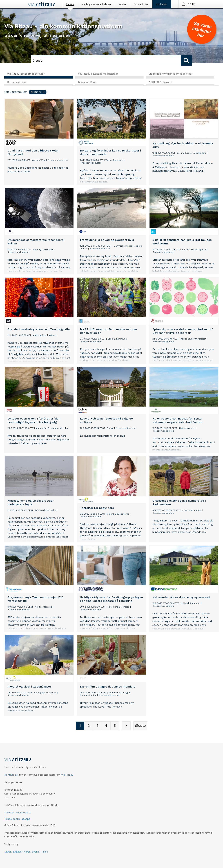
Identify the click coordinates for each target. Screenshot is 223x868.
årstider (38, 92)
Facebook (22, 813)
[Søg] (106, 61)
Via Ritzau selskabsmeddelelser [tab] (98, 74)
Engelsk (18, 852)
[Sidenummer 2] (89, 726)
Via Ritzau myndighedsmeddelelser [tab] (170, 74)
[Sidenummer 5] (115, 726)
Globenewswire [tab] (17, 82)
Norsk (27, 852)
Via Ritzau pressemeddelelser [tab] (26, 74)
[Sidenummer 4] (106, 726)
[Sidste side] (140, 726)
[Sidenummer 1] (80, 726)
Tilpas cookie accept (17, 819)
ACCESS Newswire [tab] (160, 82)
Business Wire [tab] (87, 82)
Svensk (36, 852)
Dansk (8, 852)
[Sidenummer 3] (97, 726)
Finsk (45, 852)
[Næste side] (126, 726)
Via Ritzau (67, 775)
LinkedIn (9, 813)
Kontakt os (11, 775)
